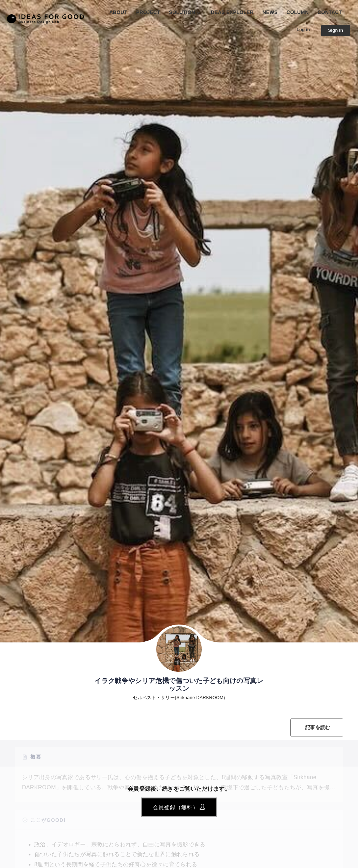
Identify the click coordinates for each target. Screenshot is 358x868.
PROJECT (148, 12)
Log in (300, 30)
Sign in (335, 31)
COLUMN (298, 12)
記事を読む (316, 727)
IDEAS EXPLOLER (232, 12)
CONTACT (330, 12)
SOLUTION (182, 12)
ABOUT (118, 12)
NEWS (270, 12)
